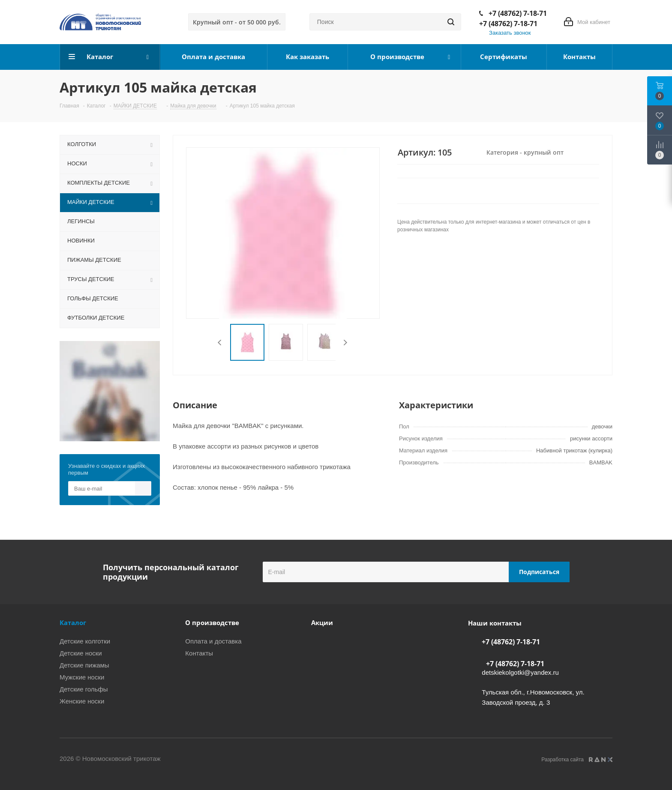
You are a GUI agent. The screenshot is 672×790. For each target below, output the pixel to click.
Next (345, 343)
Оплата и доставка (213, 641)
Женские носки (82, 701)
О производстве (212, 622)
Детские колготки (85, 641)
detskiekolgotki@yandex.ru (520, 672)
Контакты (199, 653)
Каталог (73, 622)
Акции (322, 622)
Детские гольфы (84, 689)
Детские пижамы (84, 665)
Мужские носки (82, 677)
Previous (220, 343)
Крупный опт (237, 22)
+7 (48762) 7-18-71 (518, 13)
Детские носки (81, 653)
